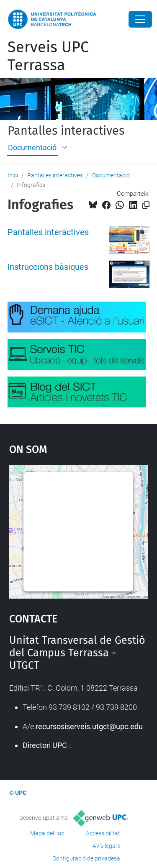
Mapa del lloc (47, 833)
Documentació (32, 147)
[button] (65, 148)
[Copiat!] (146, 205)
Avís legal (105, 846)
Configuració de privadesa (86, 858)
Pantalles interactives (66, 131)
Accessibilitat (103, 833)
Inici (13, 175)
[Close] (140, 19)
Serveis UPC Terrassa (48, 56)
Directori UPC (46, 745)
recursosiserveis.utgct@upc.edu (89, 726)
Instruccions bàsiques (48, 267)
